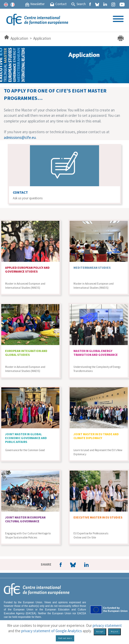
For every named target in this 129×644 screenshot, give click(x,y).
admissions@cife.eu (20, 137)
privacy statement (107, 625)
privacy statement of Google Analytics (52, 631)
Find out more (65, 638)
